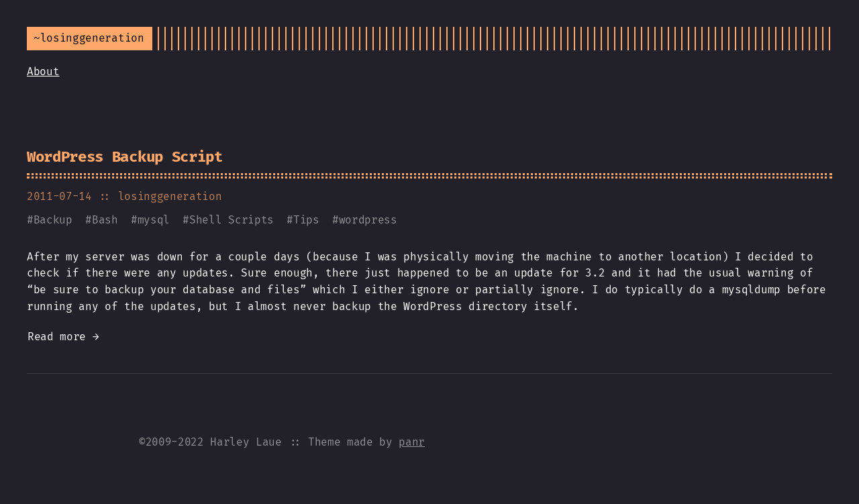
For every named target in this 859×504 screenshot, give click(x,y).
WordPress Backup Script (125, 157)
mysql (154, 220)
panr (412, 442)
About (43, 71)
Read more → (63, 337)
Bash (105, 220)
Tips (306, 220)
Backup (53, 220)
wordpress (368, 220)
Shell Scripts (232, 220)
